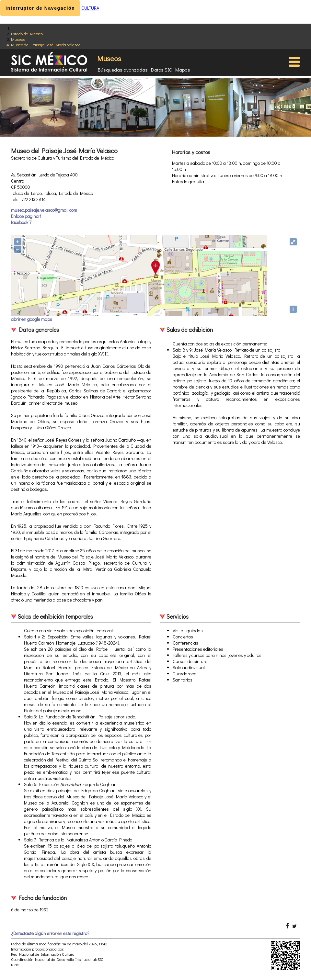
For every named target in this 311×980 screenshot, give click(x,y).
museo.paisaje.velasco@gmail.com (44, 210)
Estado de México (27, 34)
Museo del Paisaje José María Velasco (46, 45)
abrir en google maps (32, 319)
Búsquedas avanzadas (123, 70)
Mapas (183, 70)
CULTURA (90, 8)
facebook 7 (21, 222)
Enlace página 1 (26, 216)
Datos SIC (161, 70)
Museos (18, 39)
